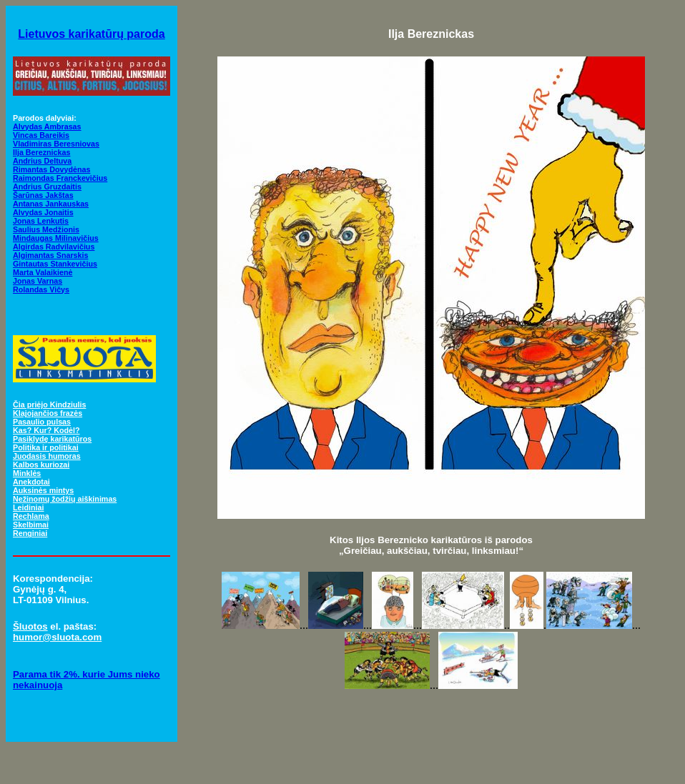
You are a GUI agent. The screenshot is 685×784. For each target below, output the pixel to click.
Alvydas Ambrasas (47, 126)
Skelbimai (31, 525)
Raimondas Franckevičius (60, 178)
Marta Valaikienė (43, 272)
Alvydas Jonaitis (43, 212)
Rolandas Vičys (41, 289)
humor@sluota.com (57, 637)
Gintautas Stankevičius (55, 264)
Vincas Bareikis (41, 135)
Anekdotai (31, 482)
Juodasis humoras (47, 456)
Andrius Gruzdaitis (47, 187)
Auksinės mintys (43, 490)
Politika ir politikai (46, 447)
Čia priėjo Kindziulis (49, 405)
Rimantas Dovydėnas (51, 169)
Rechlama (31, 516)
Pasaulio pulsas (42, 422)
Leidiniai (28, 507)
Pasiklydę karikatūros (52, 439)
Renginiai (30, 533)
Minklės (27, 473)
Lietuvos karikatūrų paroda (91, 34)
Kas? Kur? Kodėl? (46, 430)
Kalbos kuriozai (41, 465)
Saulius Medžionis (46, 229)
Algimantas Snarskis (50, 255)
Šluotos (30, 626)
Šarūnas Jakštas (43, 195)
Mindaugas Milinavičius (56, 238)
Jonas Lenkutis (41, 221)
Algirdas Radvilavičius (54, 247)
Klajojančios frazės (48, 413)
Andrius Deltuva (42, 161)
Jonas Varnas (38, 281)
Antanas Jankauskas (51, 204)
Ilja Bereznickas (41, 152)
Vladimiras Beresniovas (56, 144)
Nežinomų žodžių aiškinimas (65, 499)
